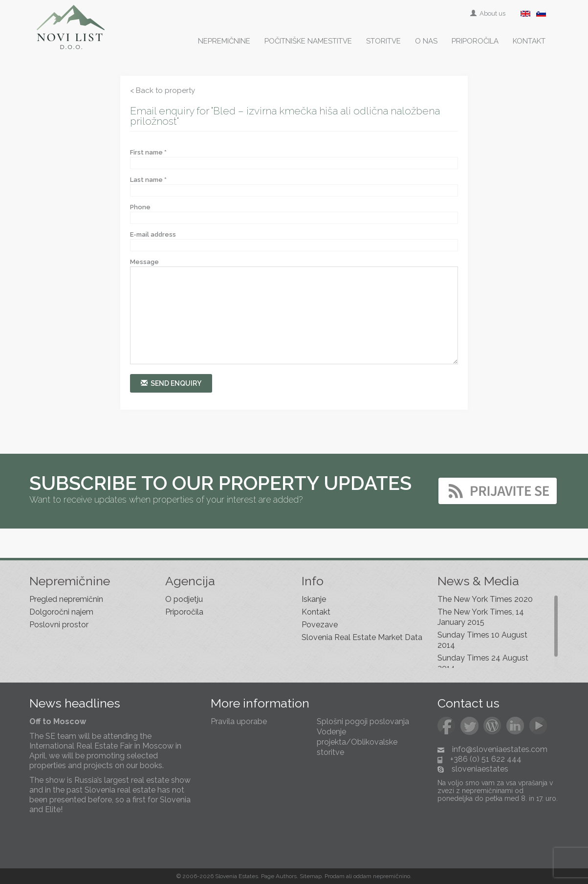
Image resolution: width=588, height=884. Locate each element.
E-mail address (153, 234)
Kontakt (529, 41)
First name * (148, 152)
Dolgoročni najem (61, 612)
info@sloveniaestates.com (500, 749)
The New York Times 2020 (485, 599)
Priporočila (475, 41)
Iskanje (314, 599)
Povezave (320, 625)
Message (144, 262)
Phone (140, 207)
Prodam (335, 876)
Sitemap (311, 876)
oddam (362, 876)
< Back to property (163, 90)
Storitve (383, 41)
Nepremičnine (224, 41)
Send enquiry (171, 383)
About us (489, 13)
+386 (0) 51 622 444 (486, 759)
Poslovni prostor (59, 625)
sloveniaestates (480, 769)
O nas (426, 41)
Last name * (148, 180)
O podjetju (184, 599)
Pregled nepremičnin (66, 599)
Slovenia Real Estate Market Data (362, 637)
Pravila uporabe (239, 721)
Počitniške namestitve (308, 41)
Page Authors (279, 876)
